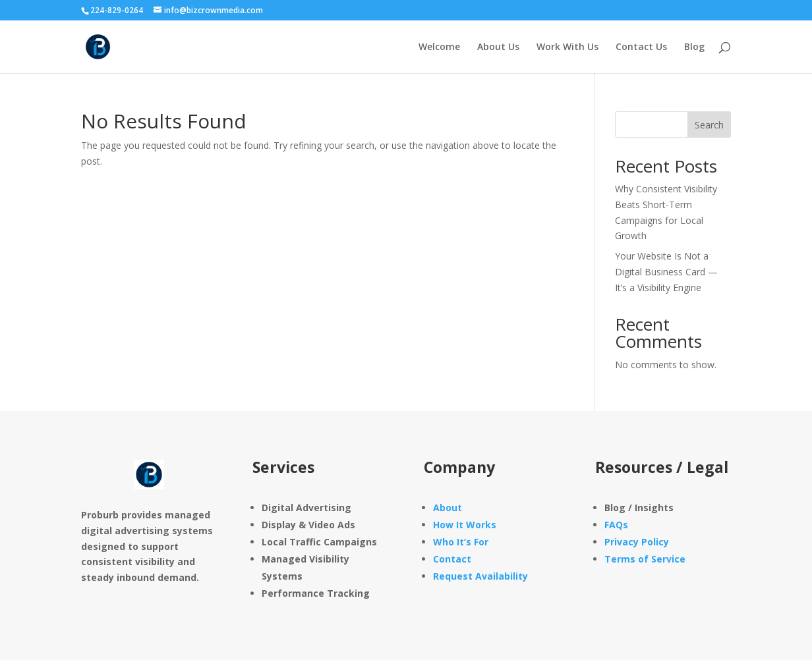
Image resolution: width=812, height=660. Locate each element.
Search (709, 125)
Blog (694, 47)
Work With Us (567, 47)
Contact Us (641, 47)
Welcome (439, 47)
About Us (498, 47)
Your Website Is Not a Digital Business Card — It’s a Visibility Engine (666, 272)
